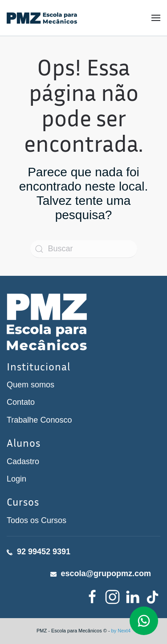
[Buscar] (84, 249)
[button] (156, 18)
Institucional (39, 366)
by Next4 (121, 631)
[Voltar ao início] (42, 18)
